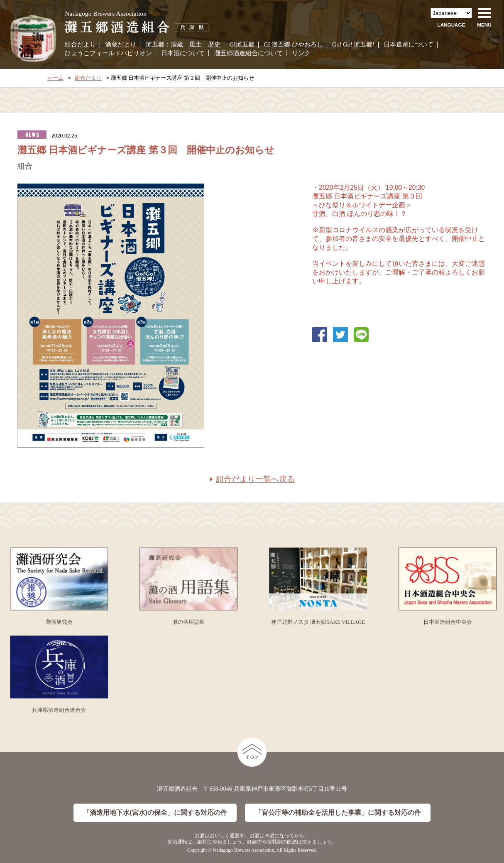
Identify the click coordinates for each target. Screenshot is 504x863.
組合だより (80, 44)
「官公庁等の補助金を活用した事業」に (338, 813)
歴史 (214, 44)
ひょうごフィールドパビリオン (108, 53)
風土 (196, 44)
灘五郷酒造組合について (248, 53)
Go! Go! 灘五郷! (353, 44)
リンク (301, 53)
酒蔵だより (121, 44)
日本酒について (183, 53)
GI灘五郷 (242, 44)
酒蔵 (177, 44)
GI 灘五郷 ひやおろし (293, 44)
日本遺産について (409, 44)
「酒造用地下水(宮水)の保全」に (155, 813)
